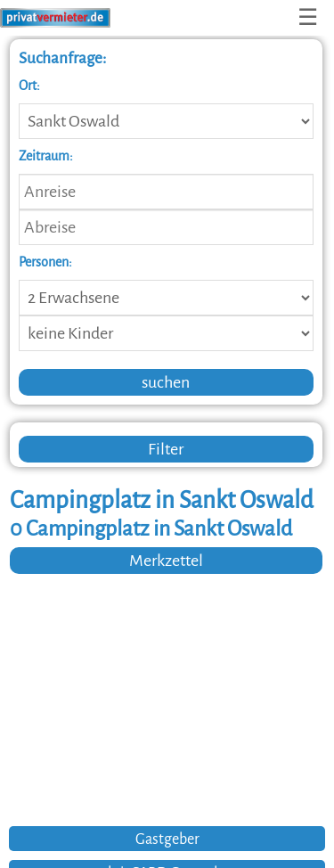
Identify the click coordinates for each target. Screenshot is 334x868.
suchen (166, 382)
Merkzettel (166, 561)
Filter (166, 449)
